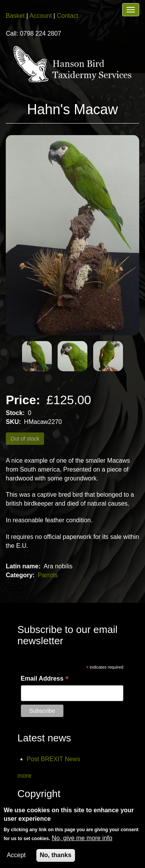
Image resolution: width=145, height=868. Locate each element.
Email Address (45, 679)
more (24, 776)
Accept (16, 857)
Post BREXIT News (53, 759)
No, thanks (56, 857)
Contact (67, 16)
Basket (15, 16)
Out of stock (25, 439)
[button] (72, 235)
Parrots (48, 575)
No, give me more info (82, 840)
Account (41, 16)
